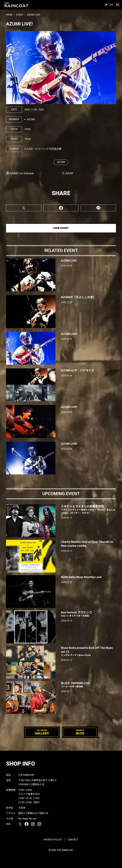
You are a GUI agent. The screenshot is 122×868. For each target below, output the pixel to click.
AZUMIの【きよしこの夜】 (78, 297)
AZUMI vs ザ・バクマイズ (78, 370)
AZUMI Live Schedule (22, 173)
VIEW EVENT (61, 228)
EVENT (20, 15)
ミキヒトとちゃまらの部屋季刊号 (88, 510)
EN (112, 5)
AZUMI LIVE (69, 261)
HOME (9, 15)
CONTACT (73, 840)
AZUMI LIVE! (69, 334)
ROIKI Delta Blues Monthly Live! (81, 577)
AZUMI (61, 162)
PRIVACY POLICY (53, 840)
